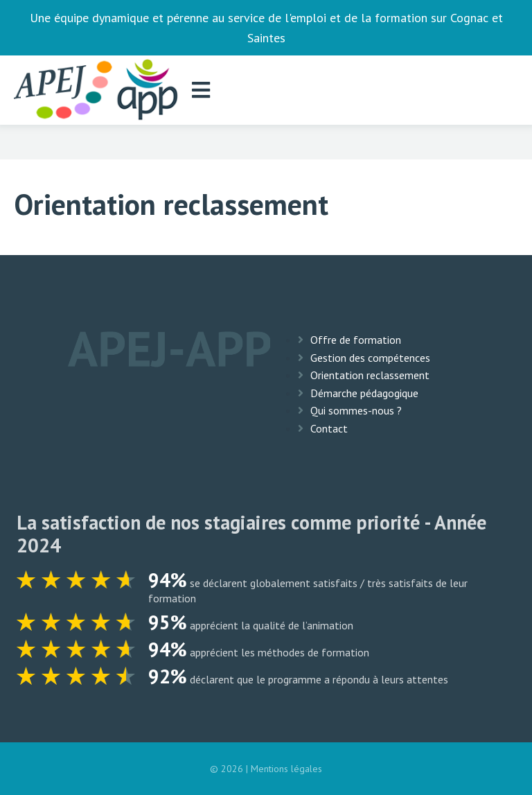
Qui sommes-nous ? (356, 410)
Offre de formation (356, 340)
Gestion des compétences (370, 358)
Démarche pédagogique (364, 393)
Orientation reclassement (370, 375)
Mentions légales (286, 769)
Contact (329, 428)
